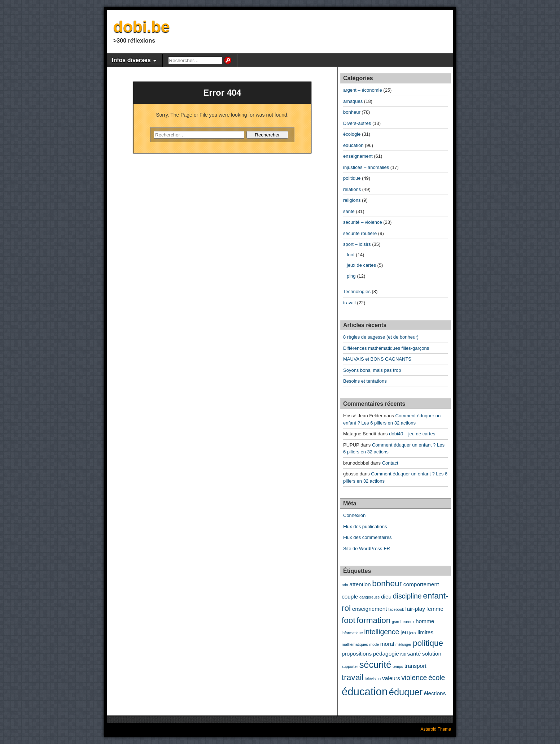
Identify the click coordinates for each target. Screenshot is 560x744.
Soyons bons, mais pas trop (372, 370)
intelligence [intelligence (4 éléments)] (382, 632)
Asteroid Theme (436, 729)
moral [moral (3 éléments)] (387, 644)
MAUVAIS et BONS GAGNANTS (377, 359)
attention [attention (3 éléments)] (360, 584)
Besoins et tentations (365, 381)
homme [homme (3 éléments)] (425, 621)
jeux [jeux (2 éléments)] (413, 633)
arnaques (353, 101)
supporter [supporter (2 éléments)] (350, 666)
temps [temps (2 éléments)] (398, 666)
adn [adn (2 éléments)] (345, 585)
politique (352, 178)
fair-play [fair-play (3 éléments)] (415, 609)
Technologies (357, 291)
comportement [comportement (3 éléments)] (421, 584)
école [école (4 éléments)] (437, 678)
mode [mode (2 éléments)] (374, 644)
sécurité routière (360, 233)
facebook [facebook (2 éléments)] (396, 609)
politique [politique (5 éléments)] (428, 643)
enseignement (358, 156)
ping (351, 276)
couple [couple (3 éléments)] (350, 597)
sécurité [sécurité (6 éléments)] (375, 665)
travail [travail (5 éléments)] (353, 677)
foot (351, 255)
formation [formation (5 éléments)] (373, 620)
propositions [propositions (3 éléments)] (357, 654)
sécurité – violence (363, 222)
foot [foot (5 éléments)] (349, 620)
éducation (353, 145)
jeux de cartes (361, 265)
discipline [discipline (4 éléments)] (407, 596)
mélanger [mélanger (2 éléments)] (403, 644)
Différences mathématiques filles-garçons (386, 348)
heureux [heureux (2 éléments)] (408, 622)
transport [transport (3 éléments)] (415, 666)
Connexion (354, 515)
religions (352, 200)
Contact (390, 463)
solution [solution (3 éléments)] (432, 654)
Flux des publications (365, 527)
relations (352, 189)
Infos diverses (131, 60)
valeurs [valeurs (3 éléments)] (391, 678)
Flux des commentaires (367, 537)
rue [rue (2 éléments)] (403, 654)
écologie (352, 134)
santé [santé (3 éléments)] (414, 654)
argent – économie (363, 90)
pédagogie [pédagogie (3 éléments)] (386, 654)
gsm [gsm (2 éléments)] (395, 622)
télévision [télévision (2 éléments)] (373, 679)
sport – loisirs (357, 244)
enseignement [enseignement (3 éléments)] (370, 609)
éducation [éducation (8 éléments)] (365, 691)
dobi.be (141, 27)
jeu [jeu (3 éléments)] (404, 632)
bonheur (352, 112)
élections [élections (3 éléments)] (435, 693)
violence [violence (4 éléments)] (414, 678)
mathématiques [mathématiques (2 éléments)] (355, 644)
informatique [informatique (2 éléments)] (352, 633)
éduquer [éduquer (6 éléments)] (406, 692)
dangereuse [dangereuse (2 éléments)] (369, 597)
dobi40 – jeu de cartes (412, 434)
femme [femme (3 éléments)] (435, 609)
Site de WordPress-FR (367, 549)
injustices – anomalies (366, 167)
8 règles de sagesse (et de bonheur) (381, 337)
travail (349, 303)
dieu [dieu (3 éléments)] (386, 597)
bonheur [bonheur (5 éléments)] (387, 584)
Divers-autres (357, 123)
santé (349, 211)
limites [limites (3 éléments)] (425, 632)
